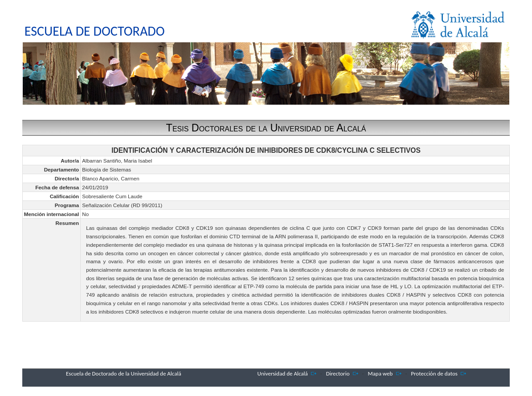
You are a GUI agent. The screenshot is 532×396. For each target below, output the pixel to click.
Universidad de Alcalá (283, 374)
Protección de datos (434, 374)
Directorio (338, 374)
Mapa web (380, 374)
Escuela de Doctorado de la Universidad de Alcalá (124, 374)
